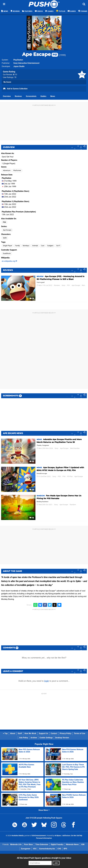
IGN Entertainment (39, 836)
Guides (43, 96)
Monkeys (26, 246)
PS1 (68, 285)
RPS (65, 849)
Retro (84, 285)
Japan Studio (19, 66)
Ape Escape (40, 54)
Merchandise (75, 448)
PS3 (4, 222)
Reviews (18, 96)
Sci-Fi (58, 246)
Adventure (7, 171)
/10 (15, 75)
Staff (20, 733)
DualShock (7, 254)
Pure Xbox (28, 844)
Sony (63, 285)
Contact (54, 733)
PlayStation (18, 60)
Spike (5, 238)
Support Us (43, 733)
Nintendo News (72, 844)
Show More (44, 810)
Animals (35, 246)
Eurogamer (26, 849)
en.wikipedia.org (9, 261)
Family (17, 246)
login (47, 681)
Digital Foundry (57, 844)
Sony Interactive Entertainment (26, 63)
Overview (7, 96)
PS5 (59, 476)
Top (5, 733)
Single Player (8, 246)
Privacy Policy (66, 733)
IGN (83, 844)
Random (73, 505)
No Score (7, 82)
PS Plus (70, 476)
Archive (34, 738)
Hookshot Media (18, 836)
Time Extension (42, 844)
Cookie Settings (46, 738)
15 (32, 299)
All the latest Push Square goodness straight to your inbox (44, 858)
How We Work (30, 733)
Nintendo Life (16, 844)
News (53, 96)
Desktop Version (62, 738)
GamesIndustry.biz (47, 849)
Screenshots (31, 96)
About (13, 733)
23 (32, 490)
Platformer (17, 171)
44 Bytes (58, 836)
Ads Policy (24, 738)
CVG (59, 849)
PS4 (64, 476)
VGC (35, 849)
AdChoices (66, 836)
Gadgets (50, 246)
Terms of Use (80, 733)
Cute (43, 246)
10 (32, 462)
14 (32, 518)
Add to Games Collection (15, 89)
